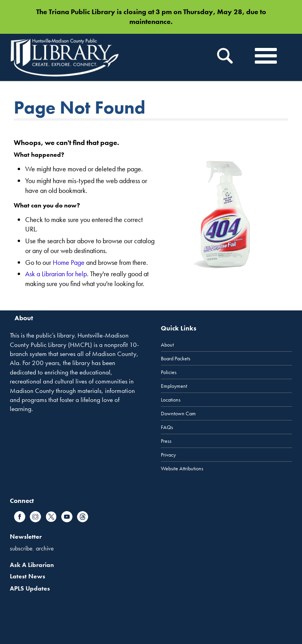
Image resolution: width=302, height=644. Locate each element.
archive (45, 548)
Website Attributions (182, 468)
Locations (171, 400)
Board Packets (176, 358)
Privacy (168, 455)
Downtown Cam (178, 413)
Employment (174, 386)
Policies (169, 372)
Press (166, 441)
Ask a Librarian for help (56, 274)
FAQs (167, 427)
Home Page (69, 262)
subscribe (21, 548)
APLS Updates (30, 588)
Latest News (28, 576)
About (167, 345)
